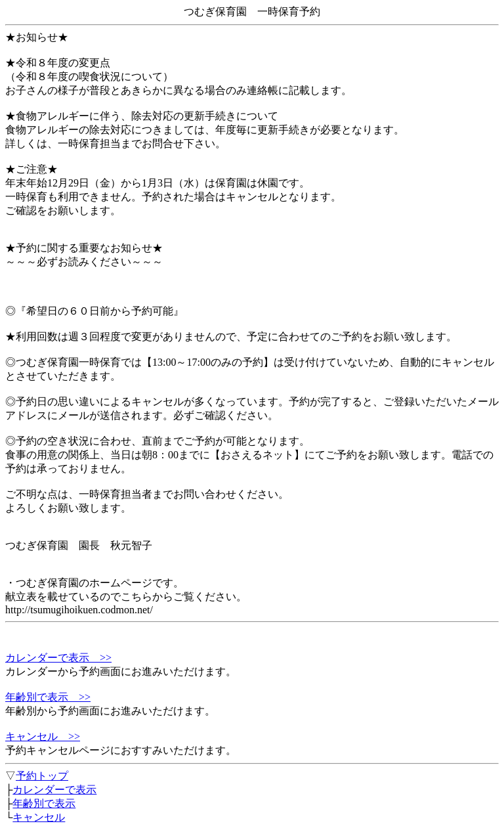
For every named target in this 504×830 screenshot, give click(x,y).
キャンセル (39, 817)
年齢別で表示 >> (48, 697)
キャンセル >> (43, 736)
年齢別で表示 (44, 803)
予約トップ (42, 776)
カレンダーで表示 (54, 790)
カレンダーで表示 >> (58, 658)
